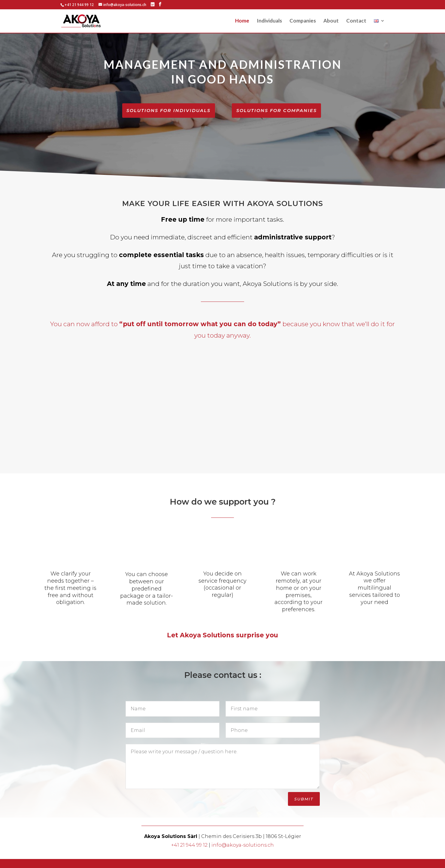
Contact (356, 21)
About (331, 21)
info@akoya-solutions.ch (243, 854)
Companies (303, 21)
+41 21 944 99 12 (189, 854)
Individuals (269, 21)
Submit (304, 808)
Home (242, 21)
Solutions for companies (277, 111)
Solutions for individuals (169, 115)
